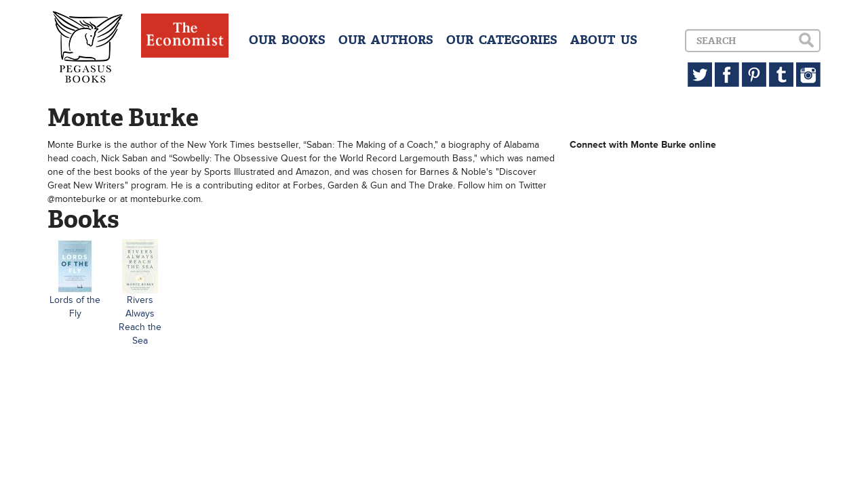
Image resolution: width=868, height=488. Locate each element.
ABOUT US (604, 40)
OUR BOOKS (287, 40)
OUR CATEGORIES (502, 40)
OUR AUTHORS (386, 40)
